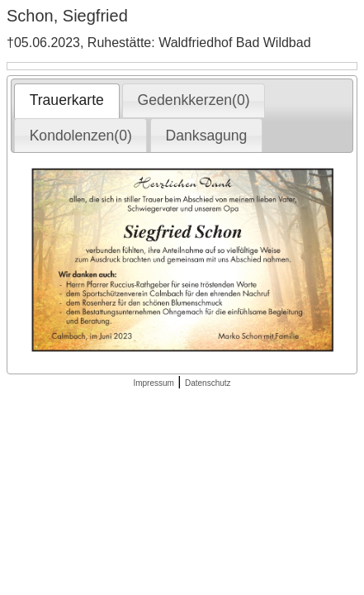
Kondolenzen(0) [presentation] (81, 136)
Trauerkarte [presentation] (67, 100)
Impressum (153, 383)
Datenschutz (208, 383)
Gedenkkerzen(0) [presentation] (194, 100)
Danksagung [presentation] (207, 136)
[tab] (66, 101)
